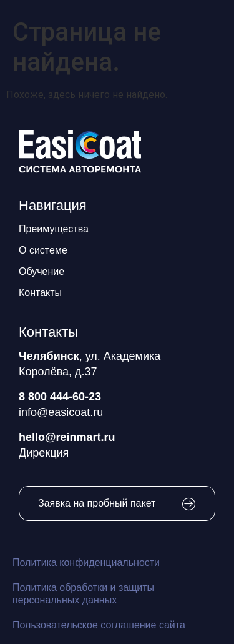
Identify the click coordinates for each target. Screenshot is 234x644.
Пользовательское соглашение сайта (99, 625)
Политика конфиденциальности (86, 562)
